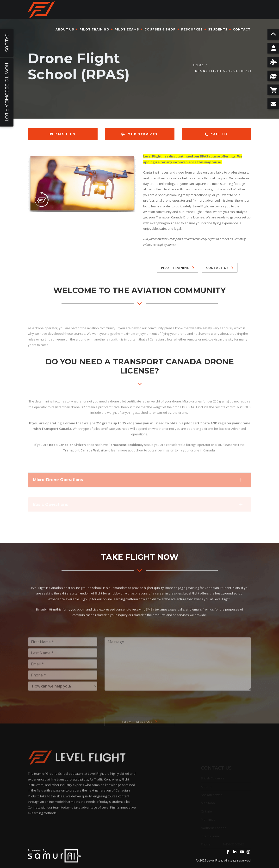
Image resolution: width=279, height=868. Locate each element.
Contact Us (217, 268)
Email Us (63, 134)
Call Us (216, 134)
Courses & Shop (160, 29)
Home (198, 65)
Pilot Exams (127, 29)
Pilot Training (94, 29)
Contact (242, 29)
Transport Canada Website (85, 465)
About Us (65, 29)
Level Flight (215, 860)
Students (218, 29)
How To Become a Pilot (7, 92)
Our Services (140, 134)
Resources (192, 29)
